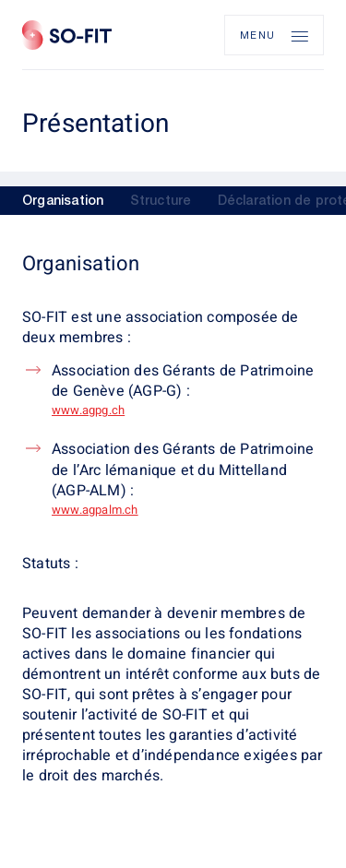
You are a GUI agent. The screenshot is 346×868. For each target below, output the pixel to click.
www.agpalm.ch (95, 510)
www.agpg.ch (88, 410)
